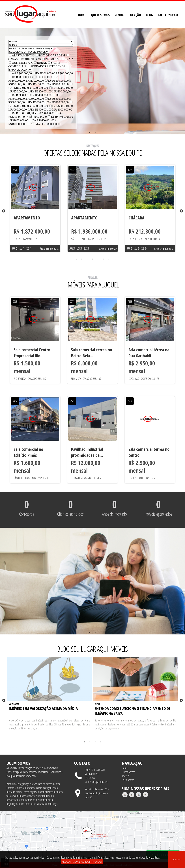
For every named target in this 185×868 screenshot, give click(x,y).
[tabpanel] (35, 211)
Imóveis (125, 776)
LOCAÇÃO (135, 15)
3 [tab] (87, 259)
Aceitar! (176, 860)
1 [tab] (90, 133)
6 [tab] (103, 259)
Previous (4, 211)
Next (181, 211)
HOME (82, 15)
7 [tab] (109, 259)
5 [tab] (98, 259)
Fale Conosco (128, 780)
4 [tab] (92, 259)
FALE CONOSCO (168, 15)
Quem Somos (128, 772)
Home (125, 768)
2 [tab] (95, 133)
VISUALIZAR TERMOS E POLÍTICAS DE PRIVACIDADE (82, 862)
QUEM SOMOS (100, 15)
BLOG (149, 15)
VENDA (119, 15)
